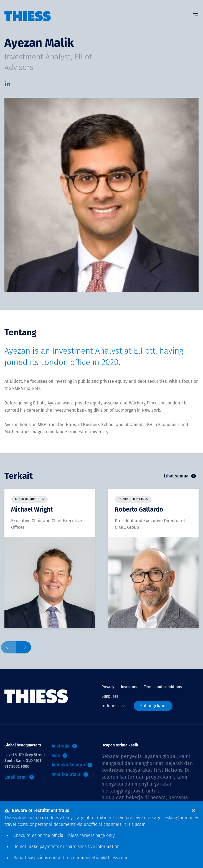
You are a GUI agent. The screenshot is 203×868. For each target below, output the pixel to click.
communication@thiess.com (99, 858)
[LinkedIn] (8, 85)
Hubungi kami (153, 706)
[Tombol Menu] (195, 12)
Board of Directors (29, 499)
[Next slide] (24, 647)
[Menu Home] (28, 11)
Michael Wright (32, 510)
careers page (92, 836)
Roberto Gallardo (139, 510)
